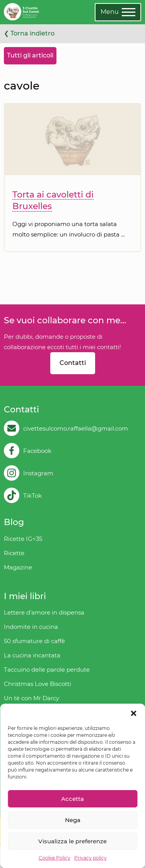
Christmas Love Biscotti (38, 684)
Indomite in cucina (31, 627)
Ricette (14, 553)
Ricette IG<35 (23, 539)
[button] (133, 713)
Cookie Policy (55, 858)
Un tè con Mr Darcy (32, 698)
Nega (73, 820)
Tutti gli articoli (30, 55)
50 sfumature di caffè (34, 641)
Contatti (73, 363)
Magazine (18, 567)
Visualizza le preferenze (72, 841)
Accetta (72, 799)
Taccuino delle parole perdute (47, 670)
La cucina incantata (32, 655)
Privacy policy (90, 858)
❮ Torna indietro (29, 33)
